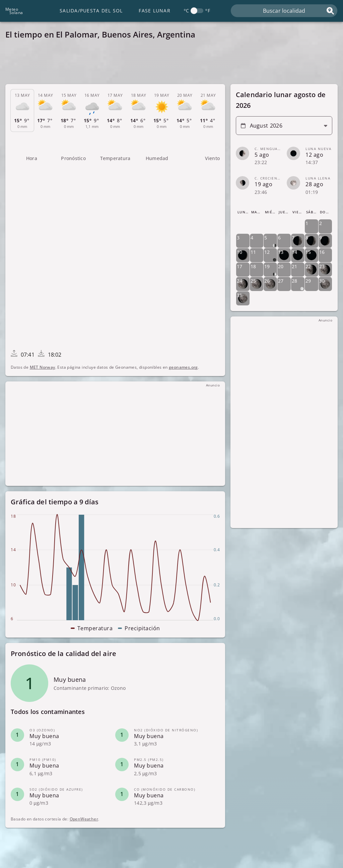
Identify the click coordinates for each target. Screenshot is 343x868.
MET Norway (43, 367)
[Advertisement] (171, 64)
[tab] (22, 111)
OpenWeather (84, 819)
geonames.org (183, 367)
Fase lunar (155, 11)
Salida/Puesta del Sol (91, 11)
